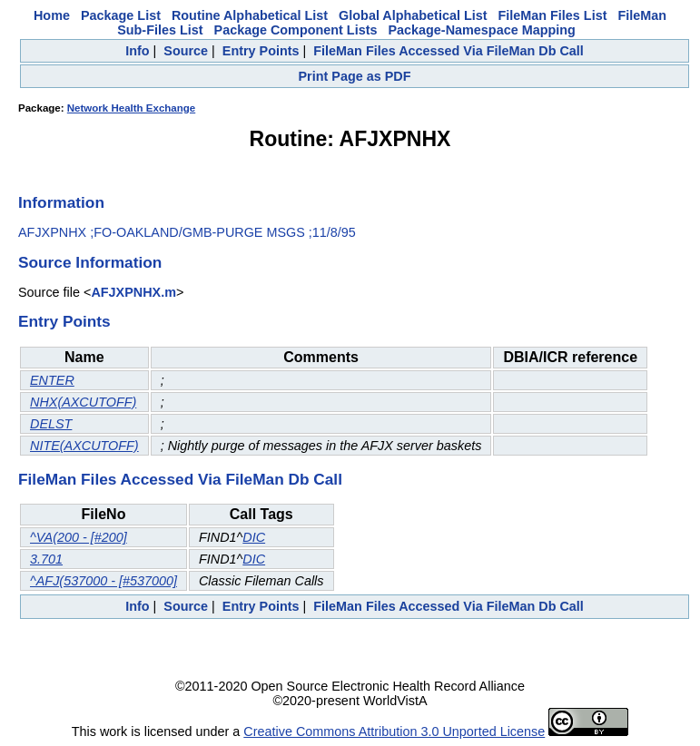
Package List (121, 15)
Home (52, 15)
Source (186, 51)
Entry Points (261, 51)
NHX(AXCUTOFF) (83, 402)
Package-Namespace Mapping (481, 30)
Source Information (90, 262)
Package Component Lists (296, 30)
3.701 (46, 559)
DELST (51, 424)
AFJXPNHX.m (133, 292)
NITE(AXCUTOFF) (84, 446)
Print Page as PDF (355, 76)
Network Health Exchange (131, 108)
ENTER (52, 380)
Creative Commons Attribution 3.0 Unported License (394, 731)
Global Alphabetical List (413, 15)
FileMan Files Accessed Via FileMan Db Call (449, 51)
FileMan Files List (553, 15)
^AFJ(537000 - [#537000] (104, 581)
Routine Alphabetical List (250, 15)
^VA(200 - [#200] (79, 537)
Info (137, 51)
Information (61, 202)
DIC (254, 537)
